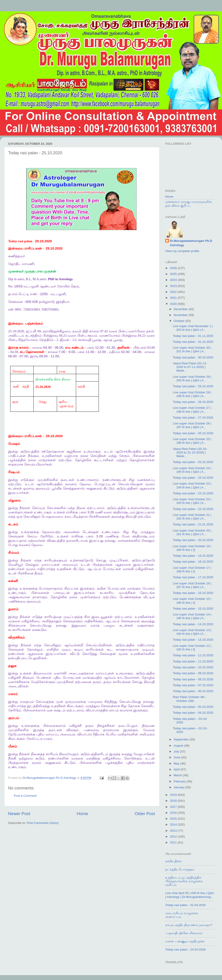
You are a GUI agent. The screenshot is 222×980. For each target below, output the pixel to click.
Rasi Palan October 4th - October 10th (190, 699)
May (177, 763)
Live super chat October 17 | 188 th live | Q (192, 570)
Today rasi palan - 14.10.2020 (193, 624)
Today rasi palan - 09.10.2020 (193, 673)
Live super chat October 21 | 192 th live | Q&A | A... (192, 517)
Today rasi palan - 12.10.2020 (193, 655)
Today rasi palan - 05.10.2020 (193, 707)
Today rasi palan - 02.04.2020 (185, 905)
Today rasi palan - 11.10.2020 (193, 661)
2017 (174, 807)
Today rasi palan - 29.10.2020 (193, 386)
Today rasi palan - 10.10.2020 (193, 667)
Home (82, 814)
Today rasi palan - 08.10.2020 (193, 679)
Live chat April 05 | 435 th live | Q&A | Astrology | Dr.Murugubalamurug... (190, 895)
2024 (174, 280)
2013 (174, 831)
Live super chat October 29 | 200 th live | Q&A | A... (192, 379)
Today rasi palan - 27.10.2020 (193, 418)
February (180, 781)
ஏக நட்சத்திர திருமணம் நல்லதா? (189, 925)
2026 (174, 268)
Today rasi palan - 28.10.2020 (193, 402)
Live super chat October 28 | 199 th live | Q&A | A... (192, 394)
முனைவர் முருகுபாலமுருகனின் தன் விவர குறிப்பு (189, 204)
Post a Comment (25, 796)
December (181, 309)
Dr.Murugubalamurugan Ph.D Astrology (191, 243)
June (177, 757)
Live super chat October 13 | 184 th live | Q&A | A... (192, 632)
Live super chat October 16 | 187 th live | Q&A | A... (192, 585)
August (179, 746)
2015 (174, 819)
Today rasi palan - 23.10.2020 (193, 493)
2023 (174, 286)
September (182, 739)
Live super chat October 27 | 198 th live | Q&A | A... (192, 410)
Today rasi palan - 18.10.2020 (193, 562)
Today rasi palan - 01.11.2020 (193, 336)
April (177, 769)
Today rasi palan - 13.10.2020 (193, 640)
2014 (174, 824)
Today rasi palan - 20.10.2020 (193, 540)
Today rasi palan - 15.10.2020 (193, 609)
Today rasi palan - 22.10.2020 (193, 509)
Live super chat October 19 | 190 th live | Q (192, 548)
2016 (174, 813)
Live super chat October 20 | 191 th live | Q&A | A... (192, 532)
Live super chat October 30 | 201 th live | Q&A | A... (192, 349)
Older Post (145, 814)
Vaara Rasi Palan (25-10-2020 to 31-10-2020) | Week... (190, 452)
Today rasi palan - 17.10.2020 (193, 577)
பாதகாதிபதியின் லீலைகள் (184, 933)
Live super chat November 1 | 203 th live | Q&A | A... (193, 328)
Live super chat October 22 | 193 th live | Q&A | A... (192, 501)
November (181, 315)
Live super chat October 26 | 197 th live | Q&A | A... (192, 425)
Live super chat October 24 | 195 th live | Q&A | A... (192, 470)
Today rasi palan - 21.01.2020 (193, 524)
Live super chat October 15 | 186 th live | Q (192, 601)
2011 (174, 842)
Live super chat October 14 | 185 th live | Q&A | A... (192, 616)
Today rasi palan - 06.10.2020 (193, 691)
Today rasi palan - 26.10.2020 (193, 433)
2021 (174, 298)
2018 (174, 801)
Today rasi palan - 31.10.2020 (193, 342)
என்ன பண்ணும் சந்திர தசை (185, 941)
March (178, 775)
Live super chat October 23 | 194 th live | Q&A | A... (192, 485)
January (180, 787)
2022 (174, 292)
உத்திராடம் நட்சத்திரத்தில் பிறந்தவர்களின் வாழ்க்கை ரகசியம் (184, 881)
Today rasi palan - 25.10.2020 (193, 462)
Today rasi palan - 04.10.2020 (193, 713)
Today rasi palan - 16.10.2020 (193, 593)
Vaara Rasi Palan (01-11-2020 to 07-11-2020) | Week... (190, 367)
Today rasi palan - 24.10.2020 (193, 478)
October (180, 321)
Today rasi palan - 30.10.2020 (193, 357)
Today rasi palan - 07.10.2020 (193, 685)
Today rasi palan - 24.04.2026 (185, 949)
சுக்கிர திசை (173, 861)
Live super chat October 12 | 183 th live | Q (192, 648)
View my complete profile (182, 251)
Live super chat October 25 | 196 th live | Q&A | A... (192, 441)
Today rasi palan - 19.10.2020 (193, 556)
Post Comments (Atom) (43, 823)
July (177, 751)
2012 (174, 837)
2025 (174, 274)
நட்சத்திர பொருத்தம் (180, 869)
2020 (174, 304)
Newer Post (19, 814)
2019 (174, 795)
